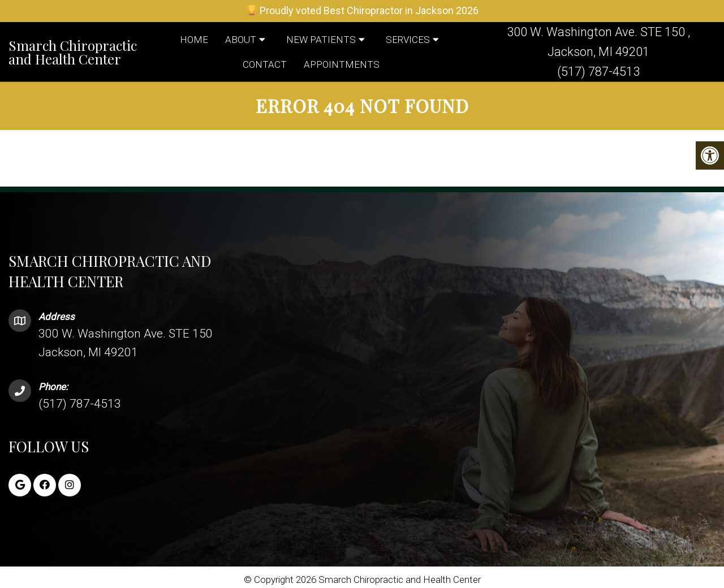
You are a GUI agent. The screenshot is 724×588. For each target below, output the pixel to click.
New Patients (321, 40)
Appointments (342, 64)
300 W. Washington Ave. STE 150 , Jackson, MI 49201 (598, 42)
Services (408, 40)
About (241, 40)
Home (194, 40)
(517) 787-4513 (598, 72)
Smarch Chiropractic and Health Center (73, 52)
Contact (265, 64)
